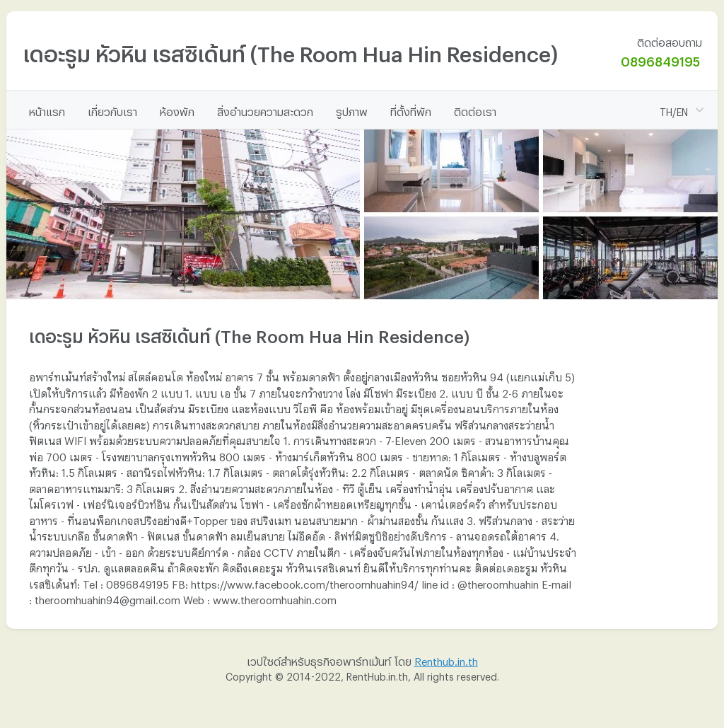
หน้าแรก (47, 110)
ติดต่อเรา (475, 110)
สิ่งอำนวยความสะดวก (265, 110)
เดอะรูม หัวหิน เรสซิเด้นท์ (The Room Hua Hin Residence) (290, 50)
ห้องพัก (177, 110)
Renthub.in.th (446, 659)
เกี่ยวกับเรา (112, 110)
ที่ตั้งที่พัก (411, 110)
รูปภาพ (352, 110)
